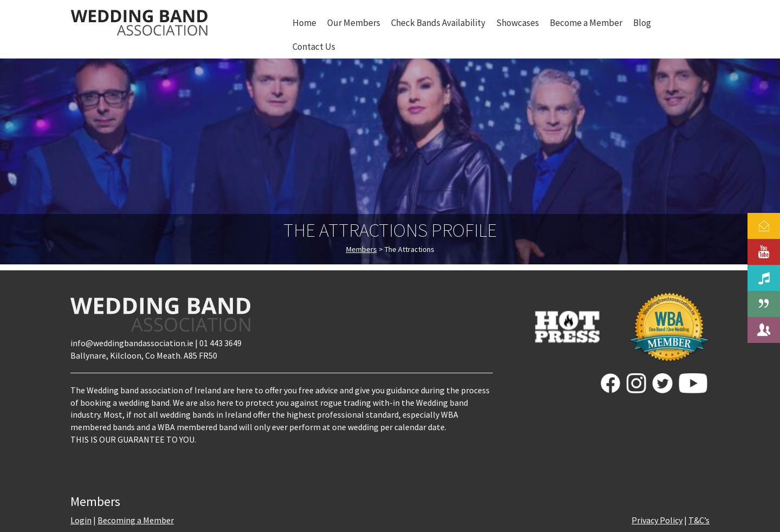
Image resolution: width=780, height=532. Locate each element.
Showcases (518, 23)
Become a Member (586, 23)
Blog (642, 23)
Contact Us (314, 47)
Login (81, 520)
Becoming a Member (136, 520)
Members (362, 249)
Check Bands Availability (438, 23)
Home (304, 23)
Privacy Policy (657, 520)
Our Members (354, 23)
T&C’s (699, 520)
